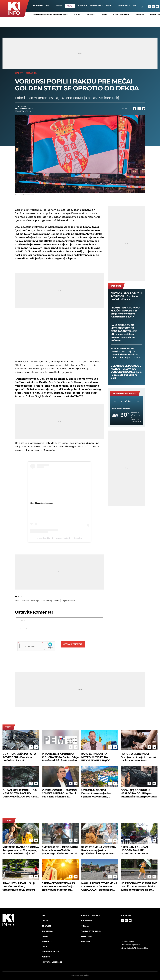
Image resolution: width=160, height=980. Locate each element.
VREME (59, 6)
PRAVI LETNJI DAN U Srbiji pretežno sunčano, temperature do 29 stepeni (19, 886)
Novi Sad (126, 401)
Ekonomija (97, 6)
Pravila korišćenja (91, 916)
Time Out (140, 15)
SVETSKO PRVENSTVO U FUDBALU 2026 (50, 15)
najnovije (38, 6)
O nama (85, 926)
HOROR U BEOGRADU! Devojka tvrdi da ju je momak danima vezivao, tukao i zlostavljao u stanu (125, 353)
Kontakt (86, 941)
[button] (115, 401)
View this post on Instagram (42, 503)
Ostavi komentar (73, 644)
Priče (44, 947)
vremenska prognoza (125, 393)
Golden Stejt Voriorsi (50, 601)
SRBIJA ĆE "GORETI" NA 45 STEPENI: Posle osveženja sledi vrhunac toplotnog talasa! (58, 887)
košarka (25, 601)
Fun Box (46, 957)
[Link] (139, 109)
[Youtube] (157, 7)
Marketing (87, 936)
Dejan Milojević (68, 601)
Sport (111, 6)
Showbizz (124, 6)
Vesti (50, 6)
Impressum (87, 921)
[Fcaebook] (135, 109)
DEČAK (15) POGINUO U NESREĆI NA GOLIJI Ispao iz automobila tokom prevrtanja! (139, 793)
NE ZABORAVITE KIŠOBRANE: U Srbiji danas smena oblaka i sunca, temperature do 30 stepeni (139, 887)
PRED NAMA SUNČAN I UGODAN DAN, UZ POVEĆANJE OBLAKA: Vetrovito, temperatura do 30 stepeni (138, 850)
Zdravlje (83, 6)
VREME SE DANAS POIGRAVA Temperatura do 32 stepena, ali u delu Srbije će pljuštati (21, 850)
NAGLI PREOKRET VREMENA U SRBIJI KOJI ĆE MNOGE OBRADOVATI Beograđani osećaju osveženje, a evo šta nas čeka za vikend (99, 887)
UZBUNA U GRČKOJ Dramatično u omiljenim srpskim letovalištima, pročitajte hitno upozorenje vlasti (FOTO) (98, 793)
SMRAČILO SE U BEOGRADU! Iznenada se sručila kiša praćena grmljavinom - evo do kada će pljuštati (60, 850)
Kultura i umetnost (52, 962)
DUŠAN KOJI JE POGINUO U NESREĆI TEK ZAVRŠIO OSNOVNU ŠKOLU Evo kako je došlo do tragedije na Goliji (126, 372)
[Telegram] (144, 109)
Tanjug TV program (91, 931)
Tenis (104, 15)
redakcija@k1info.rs (133, 945)
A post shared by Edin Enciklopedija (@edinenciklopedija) (59, 538)
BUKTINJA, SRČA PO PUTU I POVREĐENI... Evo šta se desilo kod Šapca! (126, 296)
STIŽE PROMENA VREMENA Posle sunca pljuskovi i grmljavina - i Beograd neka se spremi (100, 850)
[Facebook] (149, 7)
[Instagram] (153, 7)
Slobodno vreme (51, 952)
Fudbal (77, 15)
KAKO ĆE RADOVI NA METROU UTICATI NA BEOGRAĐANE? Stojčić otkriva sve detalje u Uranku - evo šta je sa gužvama (124, 333)
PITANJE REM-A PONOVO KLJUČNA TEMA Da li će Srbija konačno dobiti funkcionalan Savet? (125, 312)
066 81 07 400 (129, 941)
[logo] (21, 941)
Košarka (91, 15)
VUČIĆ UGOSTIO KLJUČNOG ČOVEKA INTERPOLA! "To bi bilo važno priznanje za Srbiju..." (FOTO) (59, 793)
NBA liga (35, 601)
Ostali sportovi (121, 15)
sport (17, 601)
